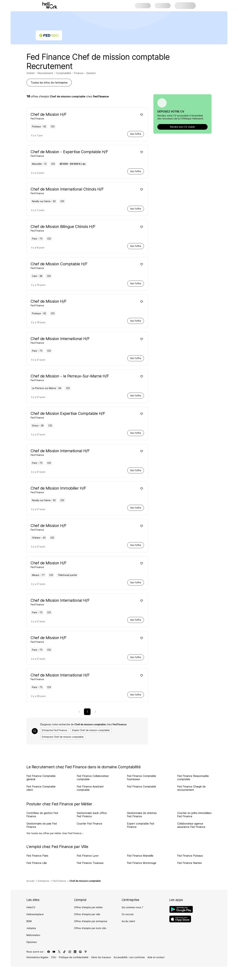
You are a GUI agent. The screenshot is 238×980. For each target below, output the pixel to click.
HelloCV (31, 907)
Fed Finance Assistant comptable (90, 788)
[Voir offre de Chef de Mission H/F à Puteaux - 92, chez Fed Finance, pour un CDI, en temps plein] (83, 116)
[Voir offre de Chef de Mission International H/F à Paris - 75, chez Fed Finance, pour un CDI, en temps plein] (83, 340)
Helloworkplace (35, 914)
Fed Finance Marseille (140, 856)
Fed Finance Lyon (88, 856)
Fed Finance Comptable (141, 786)
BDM (29, 921)
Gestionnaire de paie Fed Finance (42, 825)
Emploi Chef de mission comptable (91, 730)
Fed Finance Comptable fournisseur (141, 778)
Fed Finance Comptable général (41, 778)
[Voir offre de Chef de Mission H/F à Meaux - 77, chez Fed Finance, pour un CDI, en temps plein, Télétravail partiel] (83, 564)
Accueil (30, 881)
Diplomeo (32, 942)
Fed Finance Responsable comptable (193, 778)
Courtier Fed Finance (89, 824)
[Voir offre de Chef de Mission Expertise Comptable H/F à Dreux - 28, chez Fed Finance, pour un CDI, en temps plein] (83, 415)
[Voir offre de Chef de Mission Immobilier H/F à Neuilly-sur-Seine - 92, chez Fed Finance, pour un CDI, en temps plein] (83, 490)
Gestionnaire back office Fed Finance (92, 815)
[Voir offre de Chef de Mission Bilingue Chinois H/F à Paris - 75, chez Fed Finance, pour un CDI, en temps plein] (83, 228)
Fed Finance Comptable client (41, 788)
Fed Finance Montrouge (142, 863)
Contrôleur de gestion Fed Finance (42, 815)
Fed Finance (59, 881)
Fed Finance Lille (37, 863)
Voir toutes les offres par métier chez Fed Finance (55, 833)
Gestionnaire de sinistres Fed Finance (142, 815)
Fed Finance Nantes (189, 863)
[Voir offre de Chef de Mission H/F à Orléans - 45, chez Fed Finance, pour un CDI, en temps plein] (83, 527)
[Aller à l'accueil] (50, 5)
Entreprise (43, 881)
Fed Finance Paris (37, 856)
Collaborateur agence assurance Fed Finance (191, 825)
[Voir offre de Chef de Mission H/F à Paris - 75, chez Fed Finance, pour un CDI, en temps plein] (83, 639)
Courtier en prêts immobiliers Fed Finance (194, 815)
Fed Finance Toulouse (90, 863)
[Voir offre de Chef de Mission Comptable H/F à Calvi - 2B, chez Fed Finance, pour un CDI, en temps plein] (83, 265)
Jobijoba (31, 928)
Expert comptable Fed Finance (141, 825)
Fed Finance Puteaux (190, 856)
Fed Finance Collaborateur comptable (93, 778)
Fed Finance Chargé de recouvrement (191, 788)
